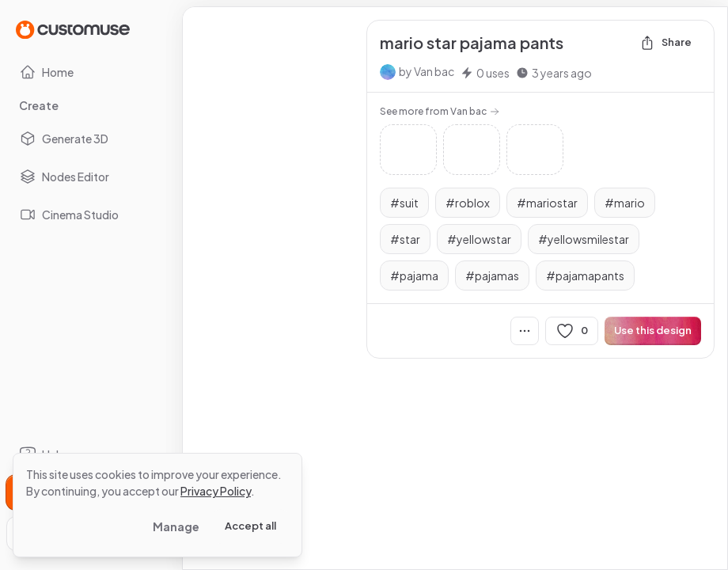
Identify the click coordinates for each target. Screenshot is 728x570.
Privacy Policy (216, 491)
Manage (176, 526)
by (427, 71)
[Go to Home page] (73, 29)
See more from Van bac (440, 111)
